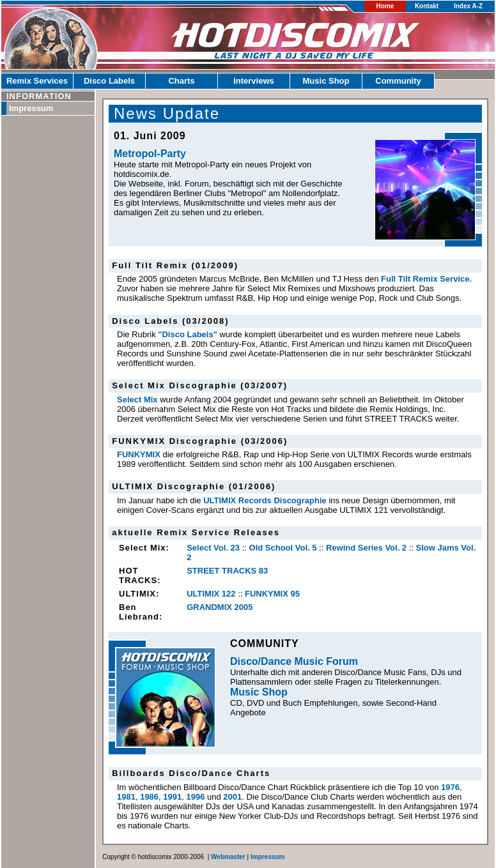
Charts (181, 81)
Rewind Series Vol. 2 (366, 548)
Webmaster (228, 857)
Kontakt (427, 6)
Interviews (254, 81)
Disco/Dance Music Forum (294, 661)
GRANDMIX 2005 (220, 607)
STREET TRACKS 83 (227, 571)
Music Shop (326, 81)
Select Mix (137, 400)
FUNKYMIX (139, 454)
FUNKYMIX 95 (272, 594)
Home (385, 6)
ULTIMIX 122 (211, 594)
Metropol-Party (150, 154)
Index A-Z (468, 6)
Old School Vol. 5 (283, 548)
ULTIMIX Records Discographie (265, 500)
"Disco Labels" (188, 334)
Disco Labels (109, 81)
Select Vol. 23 (213, 548)
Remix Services (37, 81)
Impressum (31, 108)
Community (398, 81)
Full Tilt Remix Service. (426, 279)
